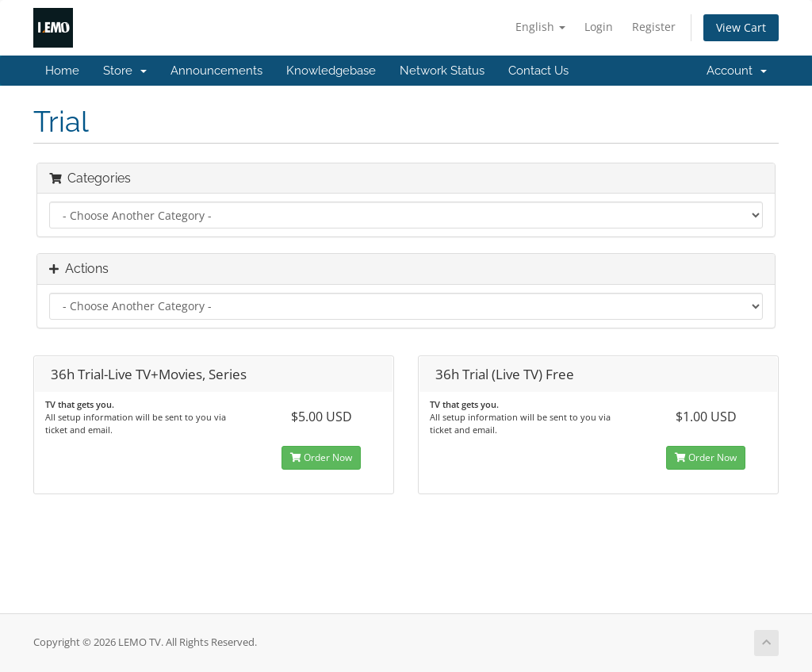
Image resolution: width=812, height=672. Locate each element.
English (540, 27)
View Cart (741, 27)
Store (125, 71)
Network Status (442, 71)
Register (654, 27)
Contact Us (538, 71)
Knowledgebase (331, 71)
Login (599, 27)
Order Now (321, 457)
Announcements (216, 71)
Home (62, 71)
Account (737, 71)
